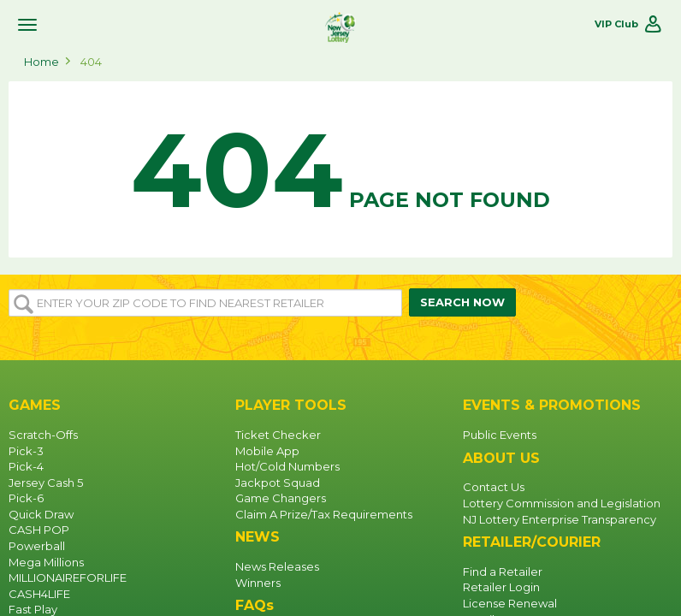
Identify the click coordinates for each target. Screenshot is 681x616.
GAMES (35, 405)
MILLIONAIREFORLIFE (68, 577)
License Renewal (510, 603)
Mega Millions (46, 562)
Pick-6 (26, 498)
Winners (258, 583)
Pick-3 (26, 451)
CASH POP (39, 530)
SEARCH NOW (462, 302)
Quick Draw (41, 514)
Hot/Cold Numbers (287, 466)
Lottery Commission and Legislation (562, 503)
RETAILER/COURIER (532, 542)
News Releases (277, 566)
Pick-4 (26, 466)
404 (91, 62)
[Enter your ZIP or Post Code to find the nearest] (205, 303)
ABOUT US (501, 458)
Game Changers (281, 498)
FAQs (255, 605)
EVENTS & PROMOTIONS (552, 405)
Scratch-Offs (43, 435)
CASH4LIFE (39, 594)
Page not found (340, 170)
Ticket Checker (278, 435)
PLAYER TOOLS (291, 405)
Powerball (37, 546)
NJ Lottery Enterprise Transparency (560, 519)
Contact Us (494, 487)
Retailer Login (501, 587)
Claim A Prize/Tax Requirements (324, 514)
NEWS (258, 537)
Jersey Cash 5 (46, 483)
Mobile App (267, 451)
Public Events (500, 435)
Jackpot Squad (278, 483)
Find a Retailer (503, 572)
